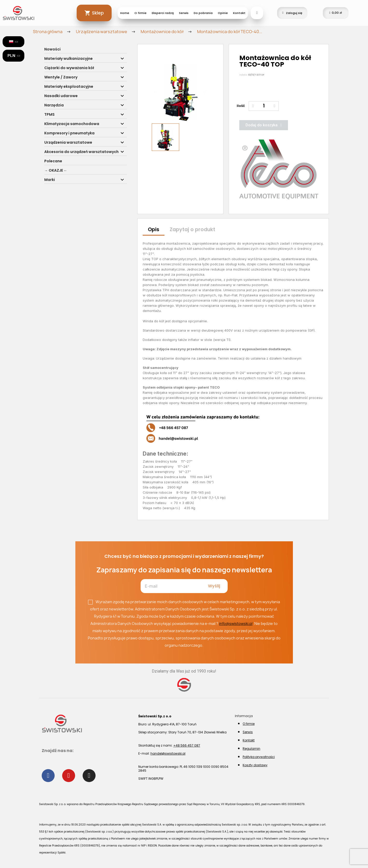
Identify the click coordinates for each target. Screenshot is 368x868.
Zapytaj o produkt (192, 229)
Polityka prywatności (259, 757)
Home (125, 13)
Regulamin (251, 749)
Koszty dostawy (255, 765)
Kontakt (239, 13)
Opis (154, 229)
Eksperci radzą (163, 13)
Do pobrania (203, 13)
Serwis (184, 13)
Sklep (98, 13)
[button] (155, 92)
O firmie (140, 13)
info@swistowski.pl (236, 623)
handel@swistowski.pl (168, 753)
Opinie (223, 13)
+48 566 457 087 (187, 745)
